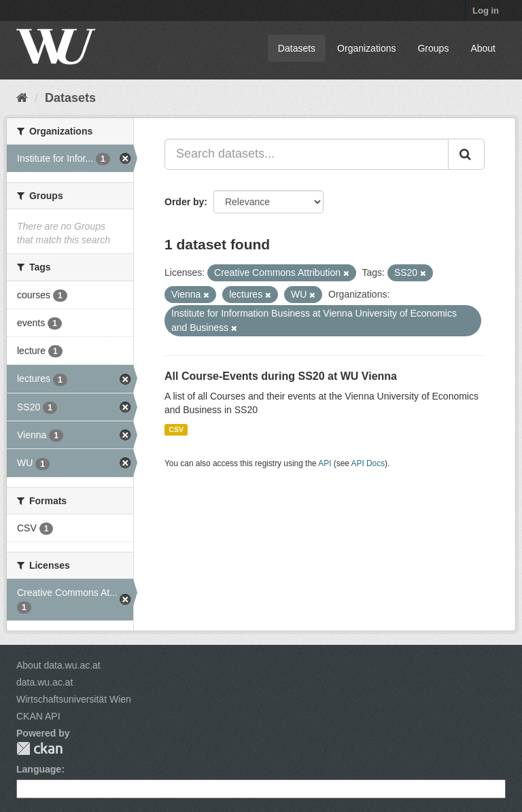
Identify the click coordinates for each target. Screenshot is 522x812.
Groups (433, 48)
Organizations (366, 48)
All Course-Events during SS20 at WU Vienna (281, 376)
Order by (184, 202)
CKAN (39, 748)
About (483, 48)
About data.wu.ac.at (58, 665)
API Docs (368, 463)
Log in (486, 11)
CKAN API (38, 716)
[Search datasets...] (307, 154)
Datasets (297, 48)
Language (39, 769)
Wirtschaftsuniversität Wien (74, 699)
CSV (176, 429)
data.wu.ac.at (45, 682)
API (325, 463)
